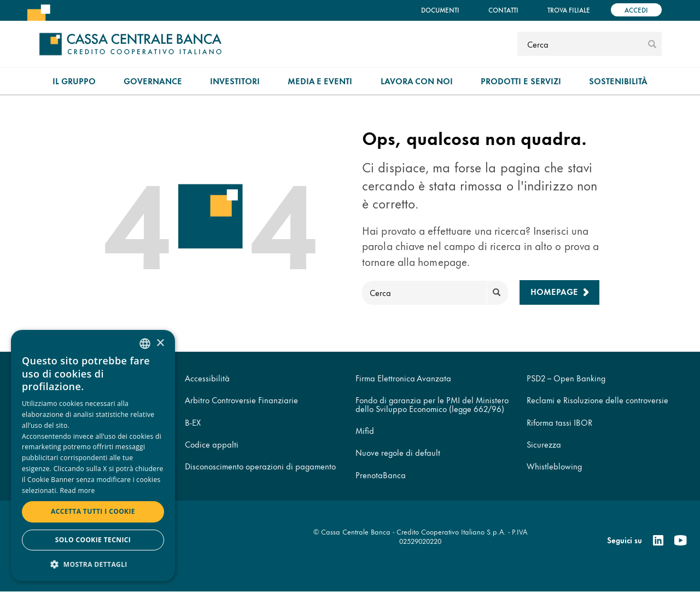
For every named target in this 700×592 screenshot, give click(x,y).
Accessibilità (207, 378)
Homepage (554, 291)
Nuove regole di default (398, 452)
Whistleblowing (554, 466)
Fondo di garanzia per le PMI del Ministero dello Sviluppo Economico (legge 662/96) (432, 404)
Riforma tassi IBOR (559, 422)
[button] (93, 564)
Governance (153, 81)
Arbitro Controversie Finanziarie (241, 400)
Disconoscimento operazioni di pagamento (260, 466)
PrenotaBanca (381, 475)
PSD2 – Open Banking (566, 378)
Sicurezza (544, 444)
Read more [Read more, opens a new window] (78, 491)
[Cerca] (581, 44)
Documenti (440, 10)
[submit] (652, 44)
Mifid (365, 430)
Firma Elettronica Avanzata (403, 378)
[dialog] (93, 455)
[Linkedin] (658, 541)
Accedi (636, 10)
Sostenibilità (618, 81)
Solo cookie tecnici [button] (93, 540)
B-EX (193, 422)
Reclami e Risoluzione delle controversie (597, 400)
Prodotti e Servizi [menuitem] (521, 81)
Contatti (503, 10)
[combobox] (145, 344)
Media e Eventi (320, 81)
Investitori (235, 81)
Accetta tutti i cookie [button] (93, 511)
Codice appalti (212, 444)
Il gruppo (74, 81)
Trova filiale (569, 10)
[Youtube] (680, 541)
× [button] (160, 343)
